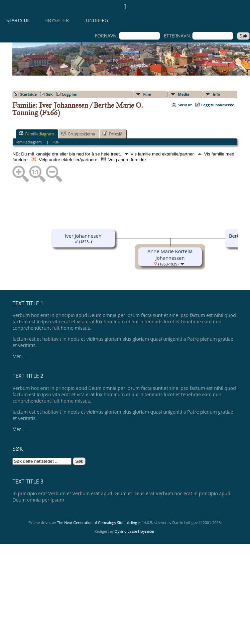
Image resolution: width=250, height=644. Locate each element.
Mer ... (19, 356)
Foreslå (112, 134)
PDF (56, 142)
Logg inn (70, 94)
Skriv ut (185, 105)
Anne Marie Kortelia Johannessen (170, 254)
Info (217, 94)
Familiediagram (36, 134)
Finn (147, 94)
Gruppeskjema (78, 134)
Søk (49, 94)
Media (184, 94)
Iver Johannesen (83, 236)
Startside (18, 20)
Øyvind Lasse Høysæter (135, 531)
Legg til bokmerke (218, 105)
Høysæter (57, 20)
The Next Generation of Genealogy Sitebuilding (97, 522)
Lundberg (96, 20)
